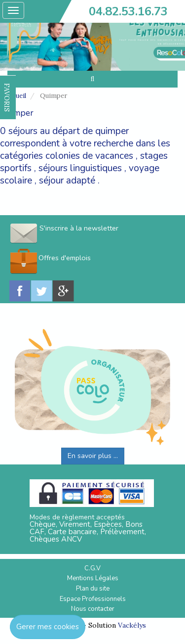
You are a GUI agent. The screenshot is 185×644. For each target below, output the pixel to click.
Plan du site (93, 589)
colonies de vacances (89, 156)
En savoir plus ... (93, 456)
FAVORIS (7, 97)
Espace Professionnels (93, 599)
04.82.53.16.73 (128, 11)
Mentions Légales (93, 578)
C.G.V (92, 568)
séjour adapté (67, 181)
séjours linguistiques (80, 168)
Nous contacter (93, 609)
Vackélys (132, 625)
